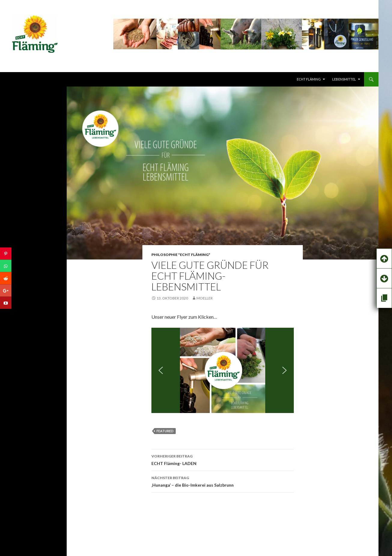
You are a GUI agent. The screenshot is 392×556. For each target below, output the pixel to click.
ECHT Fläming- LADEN (223, 459)
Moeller (205, 298)
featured (165, 431)
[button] (161, 370)
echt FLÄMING (309, 79)
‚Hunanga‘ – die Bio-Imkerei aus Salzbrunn (223, 481)
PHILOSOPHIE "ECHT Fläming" (181, 255)
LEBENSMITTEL (344, 79)
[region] (223, 370)
